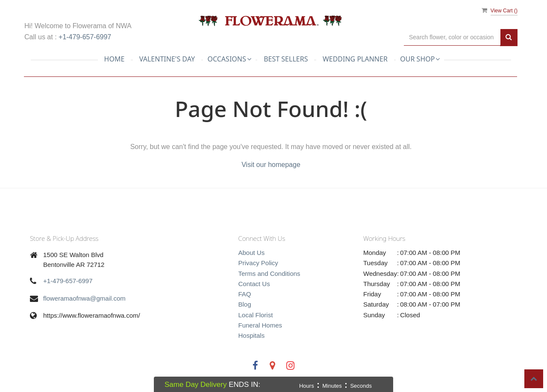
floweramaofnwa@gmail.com (84, 298)
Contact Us (254, 284)
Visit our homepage (271, 165)
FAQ (245, 294)
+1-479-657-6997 (85, 37)
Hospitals (252, 335)
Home (115, 59)
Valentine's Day (167, 59)
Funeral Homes (260, 325)
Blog (245, 304)
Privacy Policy (258, 263)
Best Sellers (286, 59)
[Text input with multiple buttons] (452, 37)
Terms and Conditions (269, 274)
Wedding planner (355, 59)
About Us (252, 253)
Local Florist (256, 315)
